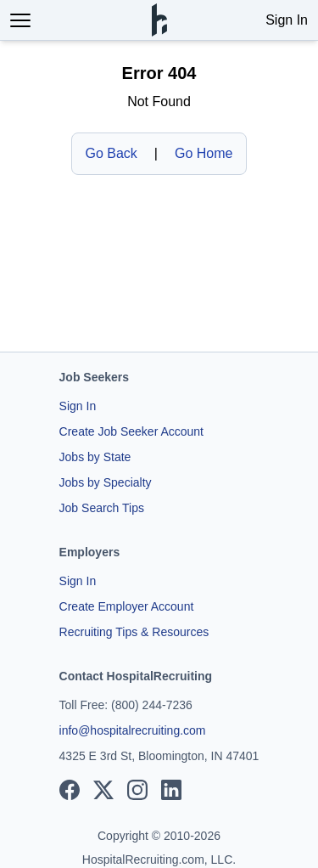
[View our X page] (103, 790)
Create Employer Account (127, 606)
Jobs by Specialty (106, 482)
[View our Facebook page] (70, 790)
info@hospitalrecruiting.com (133, 730)
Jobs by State (95, 457)
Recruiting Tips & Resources (134, 632)
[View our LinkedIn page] (171, 790)
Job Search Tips (102, 508)
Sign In (287, 20)
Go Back (112, 153)
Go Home (204, 153)
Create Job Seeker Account (131, 431)
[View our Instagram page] (137, 790)
